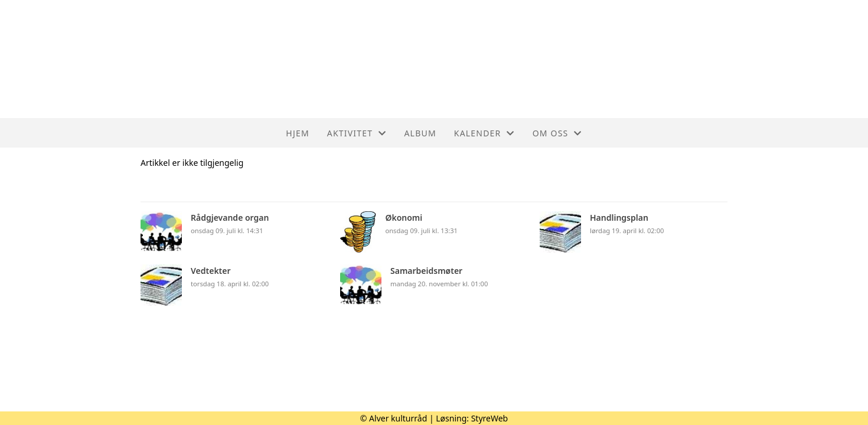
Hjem (297, 133)
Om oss (557, 133)
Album (420, 133)
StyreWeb (490, 418)
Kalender (484, 133)
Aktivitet (357, 133)
